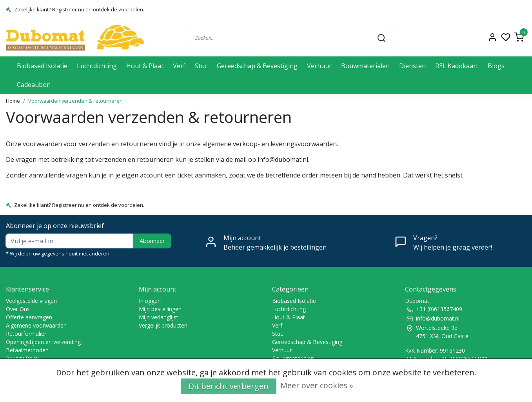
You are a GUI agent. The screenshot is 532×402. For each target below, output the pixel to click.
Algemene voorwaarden (36, 325)
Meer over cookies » (317, 385)
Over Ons (18, 309)
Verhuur (319, 66)
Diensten (412, 66)
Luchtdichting (97, 66)
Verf (179, 66)
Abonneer (152, 241)
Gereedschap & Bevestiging (257, 66)
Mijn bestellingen (160, 309)
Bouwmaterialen (365, 66)
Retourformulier (26, 334)
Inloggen (150, 301)
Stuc (201, 66)
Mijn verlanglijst (159, 317)
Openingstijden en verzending (43, 342)
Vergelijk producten (163, 325)
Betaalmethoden (27, 350)
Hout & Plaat (145, 66)
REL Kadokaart (457, 66)
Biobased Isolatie (42, 66)
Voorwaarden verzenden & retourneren (75, 101)
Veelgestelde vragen (31, 301)
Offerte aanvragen (29, 317)
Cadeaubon (34, 85)
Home (13, 101)
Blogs (496, 66)
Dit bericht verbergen (229, 386)
